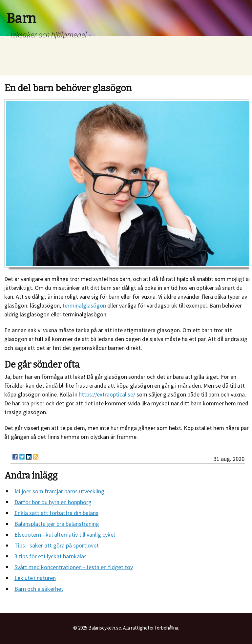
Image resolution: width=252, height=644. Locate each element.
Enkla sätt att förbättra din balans (56, 513)
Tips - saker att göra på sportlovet (57, 545)
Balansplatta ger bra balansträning (57, 524)
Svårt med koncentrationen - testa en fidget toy (74, 567)
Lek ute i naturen (35, 578)
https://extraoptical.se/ (107, 394)
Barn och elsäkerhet (39, 589)
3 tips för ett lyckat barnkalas (51, 556)
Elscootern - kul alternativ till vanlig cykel (65, 535)
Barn (21, 19)
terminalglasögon (84, 305)
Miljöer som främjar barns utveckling (59, 491)
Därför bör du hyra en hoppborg (53, 502)
